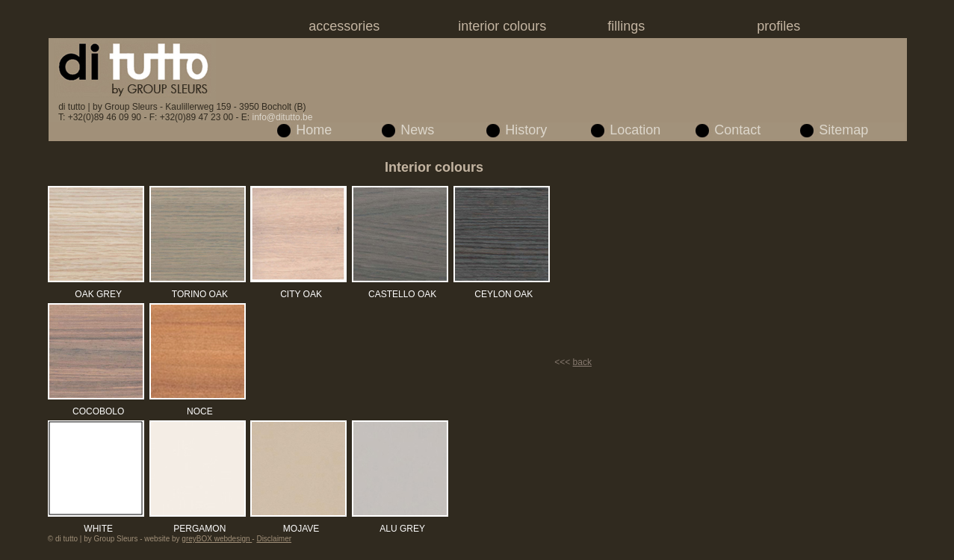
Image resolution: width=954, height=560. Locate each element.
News (417, 130)
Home (314, 130)
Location (635, 130)
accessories (344, 26)
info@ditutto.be (282, 117)
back (582, 362)
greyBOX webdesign (217, 539)
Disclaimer (274, 539)
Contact (737, 130)
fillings (626, 26)
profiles (778, 26)
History (526, 130)
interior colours (502, 26)
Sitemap (843, 130)
